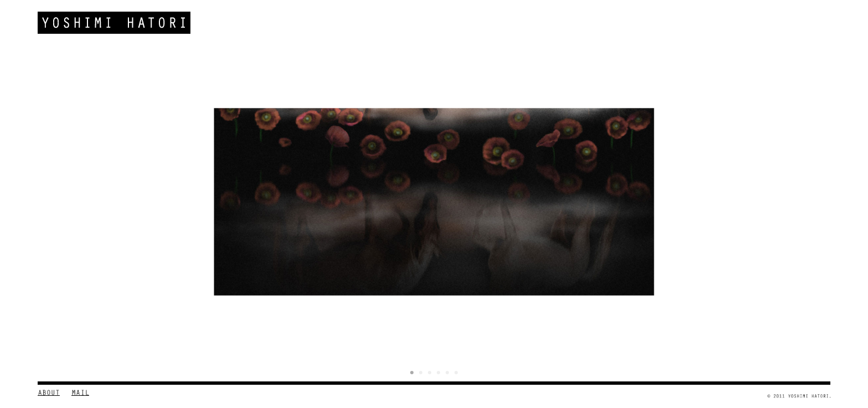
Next (816, 207)
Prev (52, 207)
